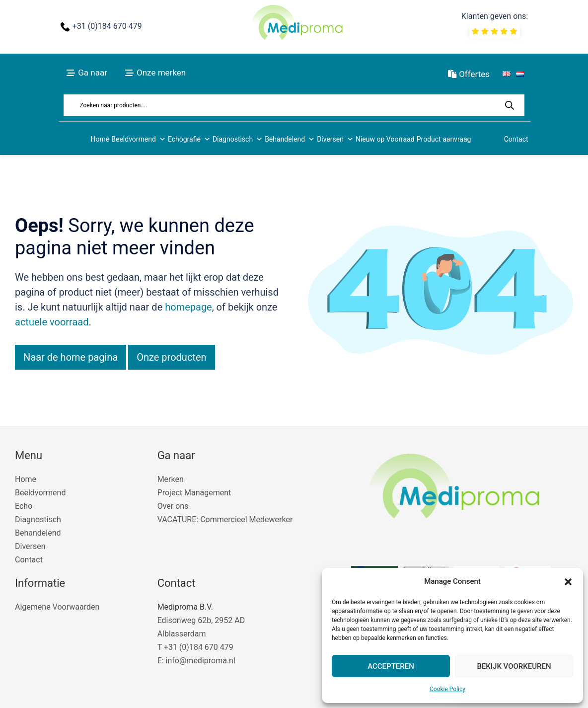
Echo (24, 506)
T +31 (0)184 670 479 (195, 647)
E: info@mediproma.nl (196, 661)
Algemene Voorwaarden (57, 607)
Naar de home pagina (71, 357)
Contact (516, 139)
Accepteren (391, 666)
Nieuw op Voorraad (385, 139)
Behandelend (290, 139)
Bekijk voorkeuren (514, 666)
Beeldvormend (139, 139)
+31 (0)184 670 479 (107, 26)
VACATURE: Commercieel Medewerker (225, 519)
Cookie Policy (447, 689)
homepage (188, 307)
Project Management (194, 493)
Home (100, 139)
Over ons (173, 506)
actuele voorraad (52, 322)
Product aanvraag (444, 139)
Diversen (335, 139)
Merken (171, 479)
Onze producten (171, 357)
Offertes (469, 74)
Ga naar (93, 73)
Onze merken (161, 73)
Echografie (189, 139)
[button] (568, 582)
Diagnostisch (238, 139)
